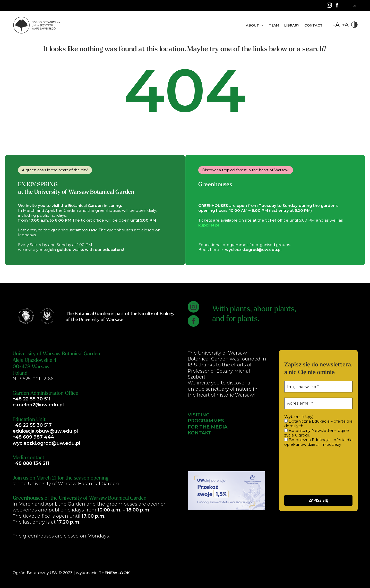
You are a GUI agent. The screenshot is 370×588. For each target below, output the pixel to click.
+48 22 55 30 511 (32, 399)
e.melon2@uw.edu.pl (38, 405)
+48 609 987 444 (33, 437)
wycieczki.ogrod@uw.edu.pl (46, 443)
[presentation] (318, 471)
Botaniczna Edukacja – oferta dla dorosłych (318, 424)
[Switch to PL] (355, 6)
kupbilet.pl (209, 225)
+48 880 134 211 (31, 463)
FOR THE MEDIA (208, 427)
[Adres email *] (318, 403)
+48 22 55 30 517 (32, 425)
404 (185, 93)
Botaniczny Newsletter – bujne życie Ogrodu (317, 433)
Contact (313, 25)
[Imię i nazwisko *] (318, 387)
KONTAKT (200, 433)
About (252, 25)
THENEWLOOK (114, 573)
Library (292, 25)
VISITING (199, 415)
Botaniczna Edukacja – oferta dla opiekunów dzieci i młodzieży (318, 442)
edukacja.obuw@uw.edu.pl (45, 431)
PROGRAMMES (206, 421)
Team (274, 25)
